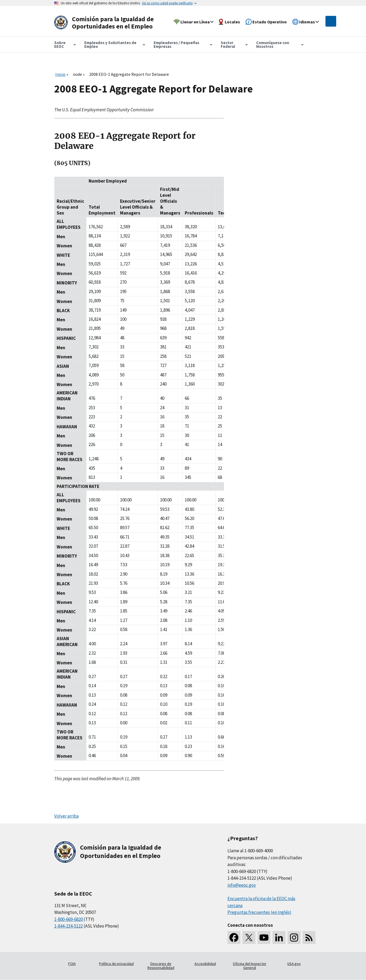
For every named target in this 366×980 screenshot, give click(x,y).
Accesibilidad (205, 964)
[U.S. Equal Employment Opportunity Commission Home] (106, 23)
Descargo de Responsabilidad (161, 966)
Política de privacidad (116, 964)
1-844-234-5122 (68, 926)
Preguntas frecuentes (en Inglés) (259, 912)
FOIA (72, 964)
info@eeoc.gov (242, 885)
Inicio (60, 74)
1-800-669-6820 (68, 919)
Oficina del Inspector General (250, 966)
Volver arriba (66, 816)
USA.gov (294, 964)
